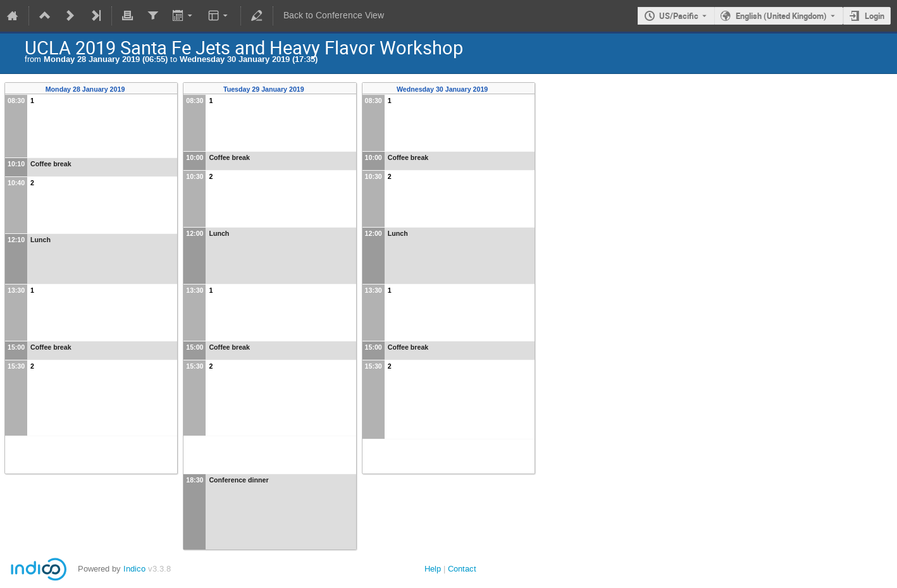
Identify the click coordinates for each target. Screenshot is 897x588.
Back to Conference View (334, 15)
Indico (134, 569)
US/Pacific (679, 16)
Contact (462, 569)
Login (875, 16)
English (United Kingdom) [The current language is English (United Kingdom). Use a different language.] (781, 16)
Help (433, 569)
